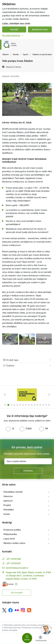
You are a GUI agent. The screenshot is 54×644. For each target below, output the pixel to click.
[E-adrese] (8, 584)
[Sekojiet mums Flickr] (17, 610)
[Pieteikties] (28, 471)
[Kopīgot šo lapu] (27, 366)
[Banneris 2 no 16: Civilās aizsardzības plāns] (27, 395)
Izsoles (7, 514)
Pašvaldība (9, 510)
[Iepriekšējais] (5, 395)
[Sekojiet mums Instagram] (23, 610)
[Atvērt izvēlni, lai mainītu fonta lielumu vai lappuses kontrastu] (40, 639)
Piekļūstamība (10, 534)
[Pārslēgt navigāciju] (27, 638)
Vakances (8, 496)
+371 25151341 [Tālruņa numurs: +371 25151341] (13, 563)
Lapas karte (9, 539)
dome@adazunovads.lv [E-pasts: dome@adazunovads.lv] (17, 568)
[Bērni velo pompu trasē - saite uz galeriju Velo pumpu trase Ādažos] (10, 339)
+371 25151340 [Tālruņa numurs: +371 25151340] (13, 559)
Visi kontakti (17, 593)
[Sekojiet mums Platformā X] (4, 610)
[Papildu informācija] (16, 584)
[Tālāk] (49, 395)
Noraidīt (14, 29)
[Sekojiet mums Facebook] (11, 610)
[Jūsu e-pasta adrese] (28, 461)
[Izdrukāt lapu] (27, 360)
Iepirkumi (8, 501)
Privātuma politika (12, 530)
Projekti (7, 505)
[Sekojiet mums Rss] (29, 610)
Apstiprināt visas (40, 29)
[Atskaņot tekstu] (14, 67)
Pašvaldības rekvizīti (13, 492)
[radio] (10, 428)
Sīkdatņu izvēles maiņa (14, 543)
